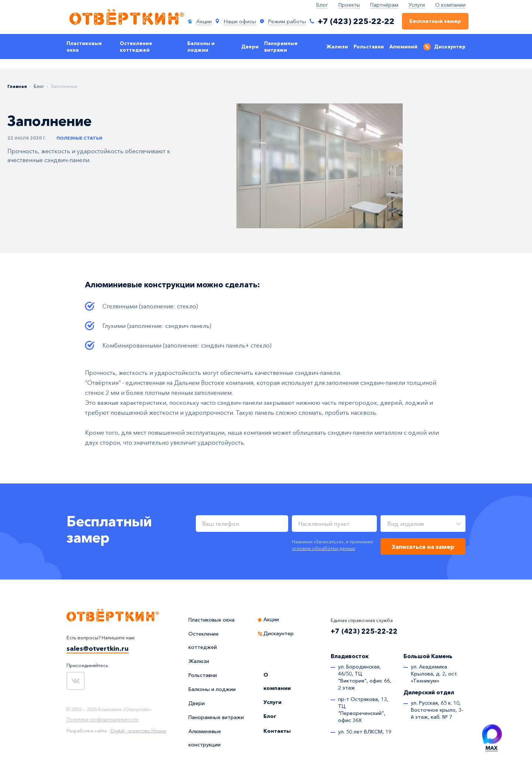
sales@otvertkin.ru (98, 649)
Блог (322, 5)
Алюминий (403, 47)
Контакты (277, 731)
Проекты (349, 5)
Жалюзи (337, 47)
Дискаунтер (450, 47)
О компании (450, 5)
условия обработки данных (323, 548)
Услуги (417, 5)
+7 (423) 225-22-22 (364, 631)
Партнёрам (384, 5)
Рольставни (369, 47)
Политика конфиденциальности (102, 719)
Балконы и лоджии (201, 47)
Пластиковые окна (84, 47)
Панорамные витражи (281, 47)
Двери (250, 47)
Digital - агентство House (138, 731)
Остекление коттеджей (136, 47)
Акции (271, 619)
